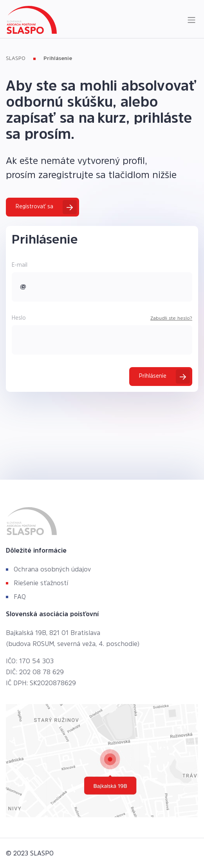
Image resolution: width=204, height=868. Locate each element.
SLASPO (16, 58)
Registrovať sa (34, 206)
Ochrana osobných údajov (52, 569)
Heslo (19, 318)
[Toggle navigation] (191, 20)
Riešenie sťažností (41, 583)
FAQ (20, 597)
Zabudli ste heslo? (171, 318)
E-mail (20, 265)
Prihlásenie (58, 58)
